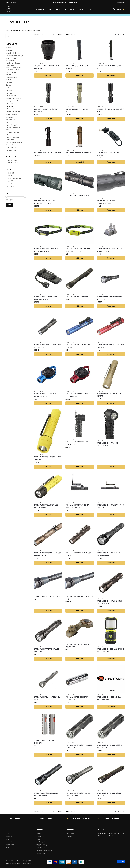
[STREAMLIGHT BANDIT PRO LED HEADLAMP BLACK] (48, 230)
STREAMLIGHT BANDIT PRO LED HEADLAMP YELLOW (78, 250)
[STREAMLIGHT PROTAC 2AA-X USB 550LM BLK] (111, 487)
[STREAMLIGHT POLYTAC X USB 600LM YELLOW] (48, 487)
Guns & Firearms (11, 95)
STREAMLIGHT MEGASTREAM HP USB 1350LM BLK (110, 298)
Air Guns (8, 48)
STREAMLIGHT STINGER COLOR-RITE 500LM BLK (47, 794)
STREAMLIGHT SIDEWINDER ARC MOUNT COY (78, 646)
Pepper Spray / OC (12, 125)
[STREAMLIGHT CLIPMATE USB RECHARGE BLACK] (48, 278)
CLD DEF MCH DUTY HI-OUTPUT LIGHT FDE (77, 110)
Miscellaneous (10, 120)
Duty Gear (9, 82)
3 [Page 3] (118, 34)
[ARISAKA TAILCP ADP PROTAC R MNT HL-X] (48, 50)
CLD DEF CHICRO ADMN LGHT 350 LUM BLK (79, 67)
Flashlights (39, 64)
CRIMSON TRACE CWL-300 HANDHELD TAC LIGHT (45, 202)
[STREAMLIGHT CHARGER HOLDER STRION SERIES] (111, 230)
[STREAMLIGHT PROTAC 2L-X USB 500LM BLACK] (80, 535)
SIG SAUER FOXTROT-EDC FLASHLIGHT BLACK (107, 202)
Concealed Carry (11, 77)
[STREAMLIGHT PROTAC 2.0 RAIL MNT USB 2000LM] (80, 487)
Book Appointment (43, 842)
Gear (7, 88)
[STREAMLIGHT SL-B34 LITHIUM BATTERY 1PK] (80, 679)
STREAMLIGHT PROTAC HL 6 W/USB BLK (79, 598)
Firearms (9, 836)
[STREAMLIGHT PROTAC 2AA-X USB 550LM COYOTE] (48, 535)
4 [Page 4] (121, 34)
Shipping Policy (42, 845)
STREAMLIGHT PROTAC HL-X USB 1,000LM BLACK (110, 602)
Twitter (70, 836)
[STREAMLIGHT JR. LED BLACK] (80, 278)
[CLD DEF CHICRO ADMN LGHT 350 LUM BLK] (80, 50)
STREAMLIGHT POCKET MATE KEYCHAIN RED (77, 395)
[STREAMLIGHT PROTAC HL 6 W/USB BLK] (80, 580)
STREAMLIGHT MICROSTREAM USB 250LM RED (110, 346)
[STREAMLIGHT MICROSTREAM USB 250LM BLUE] (80, 326)
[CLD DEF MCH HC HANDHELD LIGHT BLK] (111, 93)
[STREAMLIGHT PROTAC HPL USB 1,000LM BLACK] (48, 631)
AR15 (7, 834)
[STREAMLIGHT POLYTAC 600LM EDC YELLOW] (48, 431)
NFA (7, 122)
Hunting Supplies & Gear (25, 31)
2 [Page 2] (116, 34)
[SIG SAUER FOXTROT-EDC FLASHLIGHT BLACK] (111, 182)
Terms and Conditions (44, 850)
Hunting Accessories (14, 109)
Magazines (9, 117)
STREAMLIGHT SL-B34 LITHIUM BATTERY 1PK (78, 698)
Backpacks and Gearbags (14, 56)
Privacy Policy (41, 853)
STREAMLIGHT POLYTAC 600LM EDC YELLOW (48, 458)
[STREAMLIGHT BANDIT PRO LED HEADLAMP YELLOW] (80, 230)
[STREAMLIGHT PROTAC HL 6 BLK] (48, 580)
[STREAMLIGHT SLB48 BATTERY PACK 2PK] (48, 724)
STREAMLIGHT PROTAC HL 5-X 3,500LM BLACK (108, 554)
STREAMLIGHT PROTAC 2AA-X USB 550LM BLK (110, 506)
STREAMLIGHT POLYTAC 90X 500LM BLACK (77, 443)
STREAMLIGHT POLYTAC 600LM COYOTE (109, 395)
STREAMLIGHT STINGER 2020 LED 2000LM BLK (110, 746)
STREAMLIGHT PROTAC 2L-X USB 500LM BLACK (78, 554)
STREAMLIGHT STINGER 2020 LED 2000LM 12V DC (79, 746)
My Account (121, 2)
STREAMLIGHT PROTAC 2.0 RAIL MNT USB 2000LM (78, 506)
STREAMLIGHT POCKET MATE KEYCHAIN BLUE (46, 395)
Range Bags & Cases (13, 132)
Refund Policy (41, 847)
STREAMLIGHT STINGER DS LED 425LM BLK (109, 794)
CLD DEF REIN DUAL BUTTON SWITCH (108, 154)
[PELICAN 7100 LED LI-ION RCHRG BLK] (80, 180)
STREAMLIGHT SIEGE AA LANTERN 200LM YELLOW (110, 650)
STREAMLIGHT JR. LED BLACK (77, 297)
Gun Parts (9, 93)
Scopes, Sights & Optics (14, 142)
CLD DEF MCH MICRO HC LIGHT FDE (79, 153)
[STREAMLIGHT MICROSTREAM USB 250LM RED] (111, 326)
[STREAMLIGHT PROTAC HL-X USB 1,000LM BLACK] (111, 583)
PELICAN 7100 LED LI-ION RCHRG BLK (78, 197)
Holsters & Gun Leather (13, 98)
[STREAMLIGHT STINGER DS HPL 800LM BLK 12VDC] (80, 775)
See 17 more (10, 187)
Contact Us (40, 836)
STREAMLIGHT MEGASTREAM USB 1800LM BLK (48, 346)
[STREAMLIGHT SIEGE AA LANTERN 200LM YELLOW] (111, 631)
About (39, 834)
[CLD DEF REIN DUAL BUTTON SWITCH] (111, 136)
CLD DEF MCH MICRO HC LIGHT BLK (48, 153)
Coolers (8, 80)
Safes (7, 135)
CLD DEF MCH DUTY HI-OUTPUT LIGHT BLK (46, 110)
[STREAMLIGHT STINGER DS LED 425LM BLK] (111, 775)
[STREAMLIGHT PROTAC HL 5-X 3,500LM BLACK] (111, 535)
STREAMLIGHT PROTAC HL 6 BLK (47, 596)
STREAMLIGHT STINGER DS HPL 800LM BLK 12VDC (78, 794)
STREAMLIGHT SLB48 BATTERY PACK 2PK (46, 742)
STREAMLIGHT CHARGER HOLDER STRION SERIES (110, 250)
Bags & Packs (12, 104)
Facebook (71, 834)
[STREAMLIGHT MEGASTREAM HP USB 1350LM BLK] (111, 278)
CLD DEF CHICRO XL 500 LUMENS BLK (110, 67)
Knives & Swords (11, 114)
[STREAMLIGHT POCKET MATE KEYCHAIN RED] (80, 375)
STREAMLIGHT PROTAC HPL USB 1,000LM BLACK (47, 650)
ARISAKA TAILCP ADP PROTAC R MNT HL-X (47, 67)
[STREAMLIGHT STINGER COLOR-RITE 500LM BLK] (48, 775)
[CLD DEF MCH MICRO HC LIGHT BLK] (48, 136)
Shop (13, 31)
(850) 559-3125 (11, 2)
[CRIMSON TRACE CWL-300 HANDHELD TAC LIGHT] (48, 182)
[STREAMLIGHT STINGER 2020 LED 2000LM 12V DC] (80, 727)
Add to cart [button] (48, 75)
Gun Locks (9, 90)
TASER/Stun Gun (11, 148)
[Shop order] (44, 34)
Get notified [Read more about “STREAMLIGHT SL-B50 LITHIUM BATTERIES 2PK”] (111, 707)
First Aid (8, 85)
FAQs (38, 839)
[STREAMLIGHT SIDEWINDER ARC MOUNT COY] (80, 628)
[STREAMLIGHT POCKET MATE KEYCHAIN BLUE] (48, 375)
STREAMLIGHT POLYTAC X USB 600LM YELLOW (46, 506)
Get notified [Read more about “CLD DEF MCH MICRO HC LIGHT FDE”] (80, 162)
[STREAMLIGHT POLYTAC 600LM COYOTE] (111, 375)
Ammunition (9, 50)
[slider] (6, 197)
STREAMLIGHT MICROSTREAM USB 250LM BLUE (79, 346)
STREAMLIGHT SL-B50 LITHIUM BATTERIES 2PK (109, 698)
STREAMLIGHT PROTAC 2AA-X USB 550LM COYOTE (48, 554)
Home (8, 31)
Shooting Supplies (12, 145)
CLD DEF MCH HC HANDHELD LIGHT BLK (110, 110)
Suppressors (10, 845)
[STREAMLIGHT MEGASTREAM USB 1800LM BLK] (48, 326)
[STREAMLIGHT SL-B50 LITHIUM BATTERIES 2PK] (111, 679)
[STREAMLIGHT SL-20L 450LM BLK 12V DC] (48, 679)
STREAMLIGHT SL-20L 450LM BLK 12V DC (48, 698)
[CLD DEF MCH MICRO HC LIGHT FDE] (80, 136)
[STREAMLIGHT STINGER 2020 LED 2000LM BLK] (111, 727)
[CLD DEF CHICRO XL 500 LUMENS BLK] (111, 50)
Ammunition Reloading (13, 53)
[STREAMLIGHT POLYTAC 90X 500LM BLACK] (80, 423)
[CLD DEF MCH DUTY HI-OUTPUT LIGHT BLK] (48, 93)
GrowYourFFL (28, 863)
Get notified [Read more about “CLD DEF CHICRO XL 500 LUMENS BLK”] (111, 75)
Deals (8, 847)
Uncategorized (11, 150)
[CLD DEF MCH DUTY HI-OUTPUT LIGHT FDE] (80, 93)
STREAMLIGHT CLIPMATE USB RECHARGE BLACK (46, 298)
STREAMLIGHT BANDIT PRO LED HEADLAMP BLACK (47, 250)
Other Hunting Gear (14, 111)
